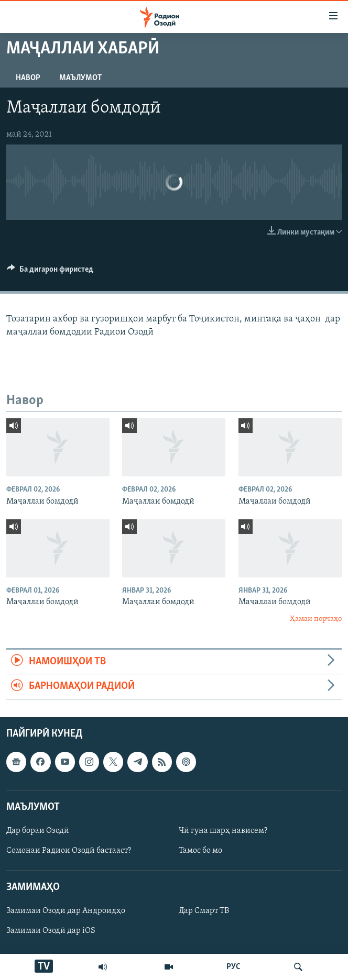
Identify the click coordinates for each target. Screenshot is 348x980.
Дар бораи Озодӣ (38, 831)
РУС (233, 967)
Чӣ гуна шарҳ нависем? (223, 831)
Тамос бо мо (200, 851)
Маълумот (80, 78)
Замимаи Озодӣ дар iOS (51, 931)
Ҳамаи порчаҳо (316, 619)
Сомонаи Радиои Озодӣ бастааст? (69, 851)
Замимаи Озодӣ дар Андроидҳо (66, 911)
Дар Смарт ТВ (204, 911)
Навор (28, 78)
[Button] (50, 272)
